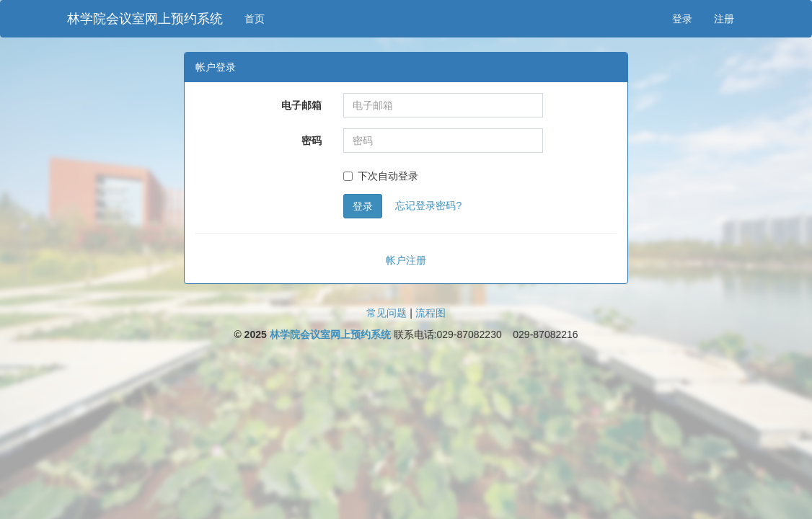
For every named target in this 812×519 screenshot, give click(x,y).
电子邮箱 (301, 105)
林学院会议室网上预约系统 (145, 19)
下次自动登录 (381, 176)
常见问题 (387, 313)
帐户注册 (406, 260)
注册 (724, 19)
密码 (312, 141)
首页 (255, 19)
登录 (682, 19)
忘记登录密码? (428, 205)
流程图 (431, 313)
